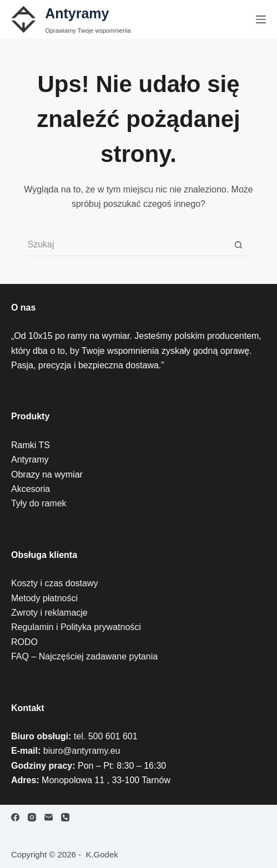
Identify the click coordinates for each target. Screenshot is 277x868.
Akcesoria (31, 489)
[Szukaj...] (127, 245)
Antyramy (77, 13)
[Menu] (261, 19)
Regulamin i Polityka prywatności (76, 627)
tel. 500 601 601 (106, 736)
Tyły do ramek (39, 503)
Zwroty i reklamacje (49, 613)
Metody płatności (44, 598)
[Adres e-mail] (49, 817)
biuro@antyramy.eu (82, 751)
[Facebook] (15, 817)
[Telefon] (65, 817)
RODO (24, 642)
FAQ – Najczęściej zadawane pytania (84, 656)
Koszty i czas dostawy (55, 583)
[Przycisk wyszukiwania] (238, 245)
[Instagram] (32, 817)
